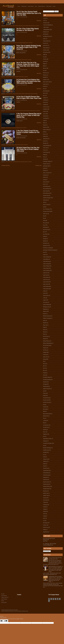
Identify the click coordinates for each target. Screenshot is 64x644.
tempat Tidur (46, 493)
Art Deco (45, 50)
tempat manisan (21, 94)
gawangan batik (46, 166)
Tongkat (45, 509)
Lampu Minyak (46, 286)
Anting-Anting (46, 48)
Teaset (44, 466)
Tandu (44, 457)
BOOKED (45, 77)
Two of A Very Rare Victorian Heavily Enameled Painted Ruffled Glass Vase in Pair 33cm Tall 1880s (29, 13)
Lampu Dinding (46, 266)
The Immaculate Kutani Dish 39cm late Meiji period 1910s (55, 558)
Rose (44, 418)
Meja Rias (45, 323)
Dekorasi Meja (46, 130)
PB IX (44, 364)
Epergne (45, 143)
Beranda (3, 594)
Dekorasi (15, 43)
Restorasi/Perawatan (47, 414)
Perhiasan (17, 128)
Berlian (9, 128)
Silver (44, 432)
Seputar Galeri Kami (5, 597)
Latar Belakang (4, 596)
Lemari (44, 293)
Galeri (44, 157)
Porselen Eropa (46, 398)
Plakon (44, 395)
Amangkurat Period (47, 36)
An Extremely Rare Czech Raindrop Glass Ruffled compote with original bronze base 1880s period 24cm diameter (28, 81)
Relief (44, 411)
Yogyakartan (45, 532)
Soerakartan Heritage (47, 443)
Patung (44, 359)
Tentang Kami (24, 6)
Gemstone (45, 175)
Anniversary (45, 45)
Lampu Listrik (46, 282)
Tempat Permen (28, 94)
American (45, 43)
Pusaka (44, 407)
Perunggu (19, 60)
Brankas (45, 86)
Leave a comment (36, 26)
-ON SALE (45, 23)
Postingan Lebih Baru (6, 165)
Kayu (22, 162)
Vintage (45, 530)
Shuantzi (45, 430)
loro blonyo (45, 302)
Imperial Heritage (26, 111)
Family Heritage (46, 145)
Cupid (44, 120)
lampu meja (45, 284)
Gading (13, 145)
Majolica (45, 311)
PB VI (44, 366)
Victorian (30, 26)
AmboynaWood (46, 41)
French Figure (46, 152)
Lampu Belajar (46, 259)
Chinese (11, 43)
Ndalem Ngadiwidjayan (48, 343)
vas (24, 26)
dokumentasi (46, 139)
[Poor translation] (6, 621)
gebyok (45, 168)
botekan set (45, 80)
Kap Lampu (45, 223)
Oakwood (45, 348)
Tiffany (45, 502)
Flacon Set (45, 148)
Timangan (45, 505)
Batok (44, 66)
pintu (24, 162)
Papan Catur (45, 357)
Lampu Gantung (46, 257)
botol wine (45, 84)
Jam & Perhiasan (46, 209)
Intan (44, 202)
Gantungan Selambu (47, 161)
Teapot (44, 464)
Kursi (44, 252)
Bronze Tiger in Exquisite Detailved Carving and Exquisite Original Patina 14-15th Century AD (29, 47)
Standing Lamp (46, 450)
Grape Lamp (46, 182)
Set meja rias (46, 427)
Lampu (44, 255)
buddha (13, 77)
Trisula (44, 514)
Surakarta (45, 452)
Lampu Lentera (46, 277)
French (44, 150)
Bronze (45, 93)
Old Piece (45, 350)
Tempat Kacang (46, 475)
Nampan (45, 339)
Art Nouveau (10, 26)
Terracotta (24, 43)
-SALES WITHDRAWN (47, 25)
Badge (44, 64)
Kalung (44, 220)
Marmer (45, 314)
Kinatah (45, 241)
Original (31, 111)
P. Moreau (45, 355)
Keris (44, 232)
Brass (44, 89)
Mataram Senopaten (47, 318)
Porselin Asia (46, 400)
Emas (14, 128)
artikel (44, 55)
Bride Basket (10, 111)
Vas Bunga (27, 26)
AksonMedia (11, 611)
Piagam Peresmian (47, 389)
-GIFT (44, 20)
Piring (44, 393)
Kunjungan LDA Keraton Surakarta (50, 250)
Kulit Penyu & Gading (47, 248)
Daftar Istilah (49, 6)
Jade (44, 207)
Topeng (45, 511)
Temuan (23, 60)
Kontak (54, 6)
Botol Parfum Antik (47, 82)
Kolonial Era (45, 243)
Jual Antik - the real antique (13, 610)
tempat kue (45, 477)
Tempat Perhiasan (47, 486)
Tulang (44, 516)
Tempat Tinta (46, 495)
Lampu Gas (45, 273)
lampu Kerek (46, 275)
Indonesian (45, 200)
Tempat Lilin (45, 480)
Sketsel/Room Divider (47, 439)
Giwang (45, 180)
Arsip (36, 6)
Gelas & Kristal (15, 26)
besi (44, 70)
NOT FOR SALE (46, 345)
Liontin (44, 298)
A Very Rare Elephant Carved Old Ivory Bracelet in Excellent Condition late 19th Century (28, 132)
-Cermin (45, 18)
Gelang (15, 145)
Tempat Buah (46, 470)
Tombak (45, 507)
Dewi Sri (45, 134)
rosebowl (45, 420)
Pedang (45, 373)
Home (19, 6)
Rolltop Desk (46, 416)
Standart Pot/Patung (47, 448)
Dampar (45, 125)
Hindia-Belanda (16, 162)
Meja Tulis (45, 325)
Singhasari (45, 434)
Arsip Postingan (4, 599)
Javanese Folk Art (14, 60)
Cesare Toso (46, 107)
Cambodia (45, 100)
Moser (44, 334)
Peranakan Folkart (47, 377)
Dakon (44, 123)
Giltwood (45, 177)
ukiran (44, 518)
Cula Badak (45, 118)
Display (45, 136)
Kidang (44, 236)
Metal (44, 327)
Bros (44, 95)
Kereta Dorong (46, 230)
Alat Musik (45, 34)
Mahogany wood (46, 307)
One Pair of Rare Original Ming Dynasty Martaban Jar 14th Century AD (28, 29)
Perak (44, 375)
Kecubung (45, 227)
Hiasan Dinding (46, 189)
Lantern (45, 291)
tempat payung (46, 484)
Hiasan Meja (21, 26)
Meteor (45, 330)
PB (44, 361)
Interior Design (46, 205)
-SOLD (7, 26)
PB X (44, 370)
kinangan (45, 239)
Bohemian (45, 73)
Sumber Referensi (42, 6)
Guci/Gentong (19, 43)
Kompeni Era (46, 245)
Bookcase (45, 75)
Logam (44, 300)
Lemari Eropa (46, 295)
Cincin (12, 128)
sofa (44, 445)
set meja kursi (46, 425)
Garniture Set (46, 164)
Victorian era (46, 527)
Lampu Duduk (46, 268)
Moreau (45, 332)
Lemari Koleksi (31, 6)
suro (44, 455)
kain (44, 218)
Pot (44, 405)
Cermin (44, 102)
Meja (44, 320)
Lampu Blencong (46, 261)
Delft (44, 132)
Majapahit (45, 309)
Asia (9, 43)
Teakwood (45, 461)
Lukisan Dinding (46, 305)
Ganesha (45, 159)
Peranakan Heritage (47, 380)
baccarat (45, 61)
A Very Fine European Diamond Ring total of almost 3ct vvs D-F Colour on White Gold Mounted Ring (29, 115)
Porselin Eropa (46, 402)
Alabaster (45, 32)
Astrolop (45, 59)
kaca (19, 162)
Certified (45, 105)
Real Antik (45, 409)
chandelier (45, 109)
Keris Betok (45, 234)
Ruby (44, 423)
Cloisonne (45, 116)
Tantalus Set (46, 459)
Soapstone (45, 441)
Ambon (44, 39)
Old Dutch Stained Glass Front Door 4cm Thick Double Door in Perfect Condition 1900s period (28, 149)
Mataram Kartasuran (47, 316)
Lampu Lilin (45, 280)
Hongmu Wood (46, 195)
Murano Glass (46, 336)
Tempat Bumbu (46, 473)
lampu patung (46, 289)
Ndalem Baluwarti (47, 341)
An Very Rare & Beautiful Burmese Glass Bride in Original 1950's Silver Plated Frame (29, 97)
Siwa (44, 436)
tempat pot (45, 491)
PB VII (44, 368)
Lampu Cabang (46, 264)
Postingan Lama (38, 165)
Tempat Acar (46, 468)
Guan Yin (45, 184)
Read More (39, 21)
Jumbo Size (45, 214)
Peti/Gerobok (46, 386)
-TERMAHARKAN (8, 60)
